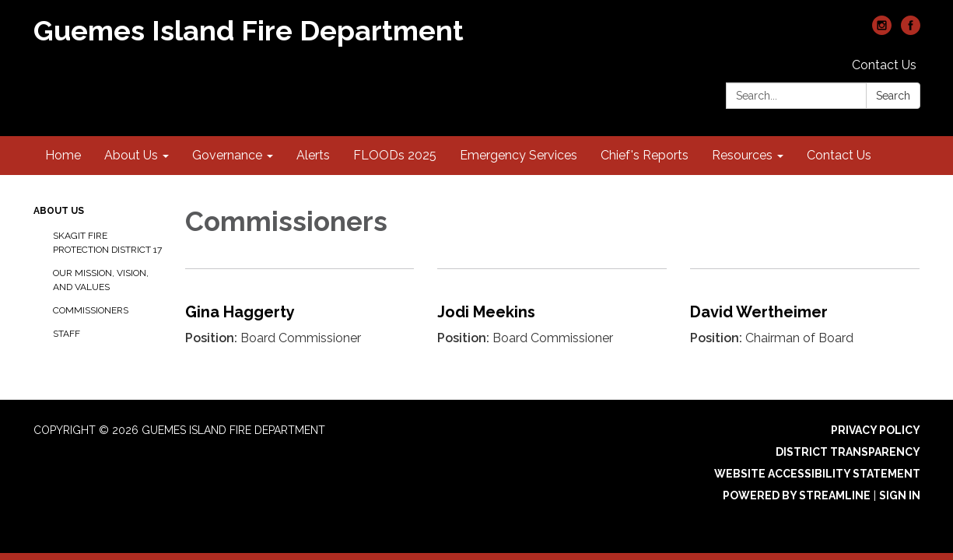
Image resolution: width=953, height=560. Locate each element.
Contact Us (884, 65)
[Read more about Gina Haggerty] (300, 320)
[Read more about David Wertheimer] (805, 320)
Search (893, 96)
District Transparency (848, 452)
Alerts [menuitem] (313, 155)
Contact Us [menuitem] (839, 155)
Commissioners (91, 310)
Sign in (900, 495)
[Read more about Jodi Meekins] (552, 320)
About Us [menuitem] (131, 155)
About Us (59, 211)
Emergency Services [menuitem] (519, 155)
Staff (67, 334)
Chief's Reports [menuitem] (645, 155)
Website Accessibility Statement (817, 474)
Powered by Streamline (797, 495)
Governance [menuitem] (227, 155)
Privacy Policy (876, 430)
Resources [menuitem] (742, 155)
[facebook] (911, 31)
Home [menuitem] (63, 155)
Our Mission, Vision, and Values (101, 280)
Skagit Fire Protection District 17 (107, 243)
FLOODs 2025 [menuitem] (395, 155)
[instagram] (882, 31)
